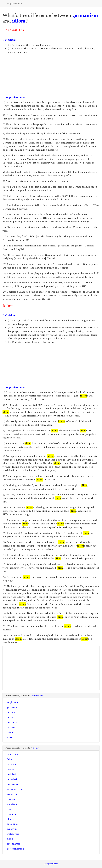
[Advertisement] (51, 75)
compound (13, 754)
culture (11, 717)
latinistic (12, 774)
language (12, 722)
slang (10, 839)
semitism (12, 804)
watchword (13, 834)
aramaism (12, 794)
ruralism (11, 799)
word (10, 737)
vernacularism (15, 789)
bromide (12, 814)
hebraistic (12, 779)
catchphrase (14, 844)
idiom (19, 21)
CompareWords (14, 4)
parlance (12, 764)
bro (9, 809)
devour (11, 769)
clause (10, 819)
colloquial (13, 824)
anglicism (12, 702)
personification (15, 849)
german (11, 727)
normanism (13, 784)
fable (10, 759)
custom (11, 712)
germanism (85, 15)
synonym (12, 829)
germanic (12, 707)
